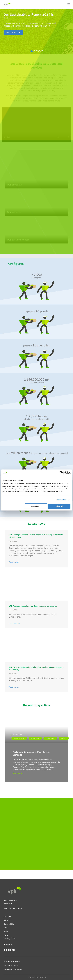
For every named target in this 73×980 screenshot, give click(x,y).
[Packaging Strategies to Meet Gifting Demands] (36, 727)
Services (7, 921)
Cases (6, 928)
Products (7, 917)
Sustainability (9, 924)
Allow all (59, 506)
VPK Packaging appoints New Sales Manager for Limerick (33, 606)
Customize (36, 506)
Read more (14, 562)
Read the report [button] (12, 33)
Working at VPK (10, 939)
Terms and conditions (11, 965)
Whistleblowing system (12, 962)
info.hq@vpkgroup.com (13, 909)
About (6, 931)
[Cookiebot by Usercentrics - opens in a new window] (61, 473)
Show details (62, 500)
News (6, 935)
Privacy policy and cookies (13, 969)
